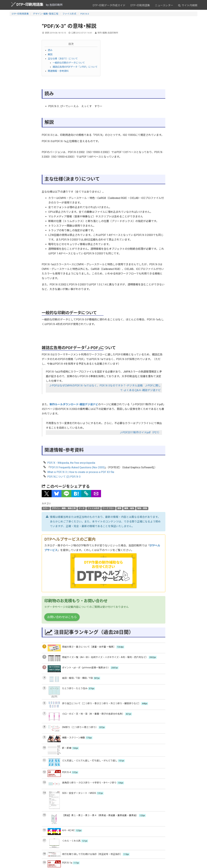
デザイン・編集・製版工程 (46, 14)
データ (82, 508)
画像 (119, 508)
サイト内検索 (188, 5)
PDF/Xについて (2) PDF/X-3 (64, 477)
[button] (47, 494)
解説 (50, 55)
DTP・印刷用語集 (27, 4)
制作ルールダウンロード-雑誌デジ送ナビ (74, 404)
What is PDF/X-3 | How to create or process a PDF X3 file (81, 472)
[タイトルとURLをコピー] (86, 494)
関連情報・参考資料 (58, 71)
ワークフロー (108, 508)
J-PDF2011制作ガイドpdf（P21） (140, 432)
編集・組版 (129, 508)
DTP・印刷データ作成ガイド (109, 5)
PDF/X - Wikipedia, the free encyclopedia (71, 463)
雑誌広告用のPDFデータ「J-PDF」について (75, 67)
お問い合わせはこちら (62, 617)
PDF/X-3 (85, 14)
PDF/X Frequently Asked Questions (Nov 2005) (77, 467)
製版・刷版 (142, 508)
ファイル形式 (69, 14)
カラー (46, 508)
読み (50, 50)
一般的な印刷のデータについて (69, 63)
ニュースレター (164, 5)
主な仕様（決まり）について (63, 59)
